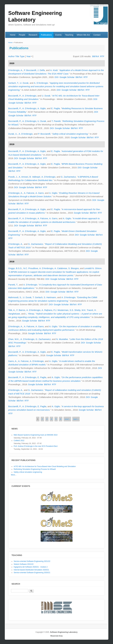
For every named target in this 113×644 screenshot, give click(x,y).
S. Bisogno (74, 268)
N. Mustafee (62, 339)
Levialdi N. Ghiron (93, 268)
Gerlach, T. (13, 83)
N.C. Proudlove (31, 268)
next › (67, 419)
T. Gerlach (38, 297)
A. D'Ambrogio (29, 96)
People (22, 35)
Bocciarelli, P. (15, 96)
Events (59, 35)
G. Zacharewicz (68, 177)
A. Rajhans (47, 310)
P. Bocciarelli (30, 70)
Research (33, 35)
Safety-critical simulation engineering (70, 134)
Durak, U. (13, 134)
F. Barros (21, 310)
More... (14, 475)
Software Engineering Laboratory (64, 632)
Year (28, 56)
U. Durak (24, 83)
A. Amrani (23, 177)
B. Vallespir (35, 177)
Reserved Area (57, 636)
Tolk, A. (12, 310)
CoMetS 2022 (19, 441)
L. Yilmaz (30, 314)
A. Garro (40, 193)
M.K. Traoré (87, 310)
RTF (102, 56)
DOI (57, 77)
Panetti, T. (13, 285)
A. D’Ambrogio (41, 83)
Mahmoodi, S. (15, 297)
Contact (97, 35)
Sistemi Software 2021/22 (24, 564)
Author (11, 56)
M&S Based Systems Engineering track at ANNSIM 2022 (36, 435)
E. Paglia (56, 108)
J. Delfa (41, 70)
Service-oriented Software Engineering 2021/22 (32, 561)
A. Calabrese (61, 268)
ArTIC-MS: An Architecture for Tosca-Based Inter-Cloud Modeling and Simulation (45, 466)
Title (17, 56)
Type (22, 56)
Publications (46, 35)
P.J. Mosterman (61, 310)
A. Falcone (29, 193)
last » (76, 419)
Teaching (69, 35)
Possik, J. (13, 177)
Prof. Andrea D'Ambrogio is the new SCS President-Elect (36, 446)
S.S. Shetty (75, 310)
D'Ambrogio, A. (16, 70)
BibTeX (96, 56)
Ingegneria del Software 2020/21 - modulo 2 (31, 567)
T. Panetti (56, 121)
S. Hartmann (50, 297)
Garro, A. (13, 361)
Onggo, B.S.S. (15, 268)
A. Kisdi (54, 70)
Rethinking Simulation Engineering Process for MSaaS (35, 469)
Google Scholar (67, 77)
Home (13, 35)
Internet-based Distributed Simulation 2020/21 (31, 570)
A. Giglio (42, 108)
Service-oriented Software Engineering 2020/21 (32, 573)
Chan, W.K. (14, 339)
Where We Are (83, 35)
